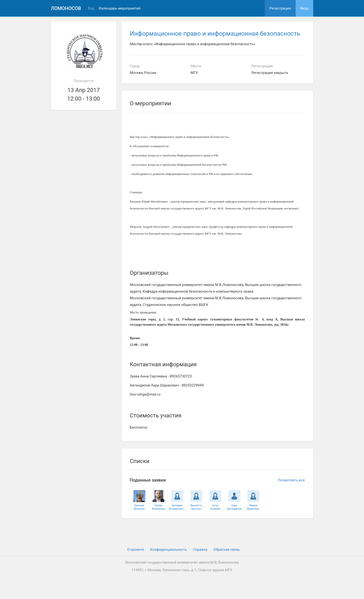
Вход (304, 8)
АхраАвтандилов (234, 507)
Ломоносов (66, 8)
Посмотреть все (291, 480)
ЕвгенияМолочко (139, 507)
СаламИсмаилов (158, 507)
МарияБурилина (253, 507)
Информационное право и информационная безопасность (215, 34)
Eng (91, 8)
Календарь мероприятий (120, 8)
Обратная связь (227, 550)
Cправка (200, 550)
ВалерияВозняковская (177, 507)
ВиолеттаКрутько (196, 507)
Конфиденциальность (168, 550)
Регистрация (280, 8)
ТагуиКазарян (215, 507)
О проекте (136, 550)
